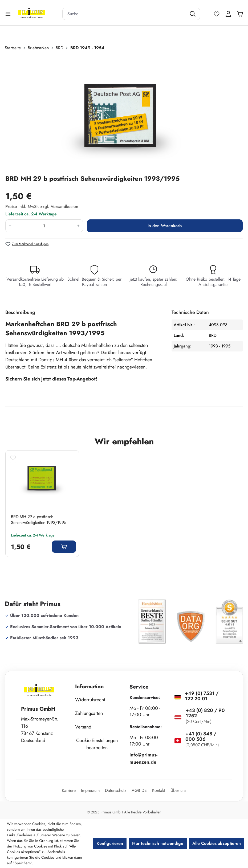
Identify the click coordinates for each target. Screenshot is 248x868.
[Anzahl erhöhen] (78, 226)
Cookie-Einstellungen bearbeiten (97, 744)
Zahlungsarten (89, 713)
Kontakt (159, 790)
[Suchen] (193, 14)
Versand (83, 727)
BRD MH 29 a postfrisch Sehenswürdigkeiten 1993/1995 (38, 520)
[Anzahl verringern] (10, 226)
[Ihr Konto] (228, 14)
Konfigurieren (110, 843)
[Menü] (9, 14)
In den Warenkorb (165, 226)
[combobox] (125, 14)
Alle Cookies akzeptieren (217, 843)
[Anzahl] (44, 226)
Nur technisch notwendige (158, 843)
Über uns (178, 790)
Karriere (69, 790)
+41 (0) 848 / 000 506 (201, 736)
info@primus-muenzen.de (143, 758)
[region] (124, 113)
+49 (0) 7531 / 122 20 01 (202, 696)
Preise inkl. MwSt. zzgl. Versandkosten (42, 206)
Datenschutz (116, 790)
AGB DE (139, 790)
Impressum (90, 790)
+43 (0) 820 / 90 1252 (205, 713)
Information (90, 687)
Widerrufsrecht (90, 700)
